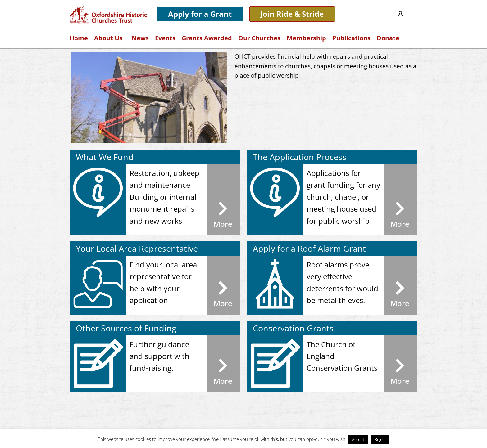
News (140, 38)
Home (79, 38)
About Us (110, 38)
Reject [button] (380, 439)
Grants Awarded (207, 38)
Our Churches (259, 38)
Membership (306, 38)
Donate (388, 38)
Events (165, 38)
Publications (351, 38)
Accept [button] (358, 439)
